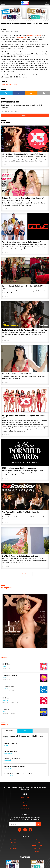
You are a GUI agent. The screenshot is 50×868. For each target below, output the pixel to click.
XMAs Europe (7, 709)
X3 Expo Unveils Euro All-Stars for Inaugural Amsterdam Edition (23, 417)
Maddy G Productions (35, 35)
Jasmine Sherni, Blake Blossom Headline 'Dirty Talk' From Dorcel (24, 287)
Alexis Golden (22, 37)
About (25, 806)
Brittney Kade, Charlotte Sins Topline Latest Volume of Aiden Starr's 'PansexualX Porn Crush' (23, 199)
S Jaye (3, 29)
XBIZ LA (37, 840)
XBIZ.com (13, 840)
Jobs (25, 731)
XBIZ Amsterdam (8, 687)
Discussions (10, 731)
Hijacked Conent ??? (10, 744)
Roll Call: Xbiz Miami (10, 751)
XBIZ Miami (6, 664)
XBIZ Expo (37, 848)
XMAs (37, 851)
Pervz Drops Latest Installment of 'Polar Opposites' (21, 242)
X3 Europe (6, 698)
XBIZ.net (5, 725)
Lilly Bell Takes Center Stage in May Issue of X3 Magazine (24, 154)
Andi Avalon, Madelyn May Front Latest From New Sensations (21, 513)
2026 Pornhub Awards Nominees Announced (19, 468)
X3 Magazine (6, 588)
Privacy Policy (25, 809)
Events (4, 657)
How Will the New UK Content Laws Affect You (19, 774)
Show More (25, 574)
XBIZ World (13, 845)
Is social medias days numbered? (14, 766)
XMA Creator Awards (10, 675)
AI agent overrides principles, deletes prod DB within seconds (24, 736)
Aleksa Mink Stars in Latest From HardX (17, 374)
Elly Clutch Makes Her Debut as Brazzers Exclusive (21, 556)
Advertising (25, 800)
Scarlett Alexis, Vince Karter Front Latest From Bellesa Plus (24, 330)
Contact (25, 803)
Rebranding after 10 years (12, 759)
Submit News (25, 797)
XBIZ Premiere (13, 848)
